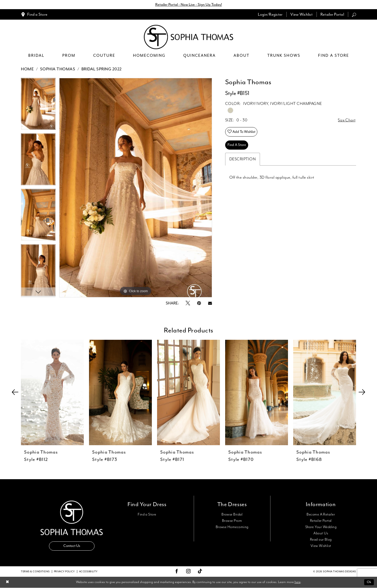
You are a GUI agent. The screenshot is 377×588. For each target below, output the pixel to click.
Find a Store (147, 514)
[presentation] (52, 392)
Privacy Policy (64, 572)
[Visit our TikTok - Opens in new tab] (200, 572)
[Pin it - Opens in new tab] (199, 303)
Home (27, 69)
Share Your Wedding (321, 527)
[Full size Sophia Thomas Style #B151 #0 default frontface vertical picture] (136, 188)
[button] (270, 15)
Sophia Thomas (58, 69)
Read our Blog (321, 540)
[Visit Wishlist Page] (301, 15)
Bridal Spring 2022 (102, 69)
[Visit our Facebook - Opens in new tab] (177, 572)
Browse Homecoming (232, 527)
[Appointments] (34, 15)
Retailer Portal (321, 521)
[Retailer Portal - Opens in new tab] (332, 15)
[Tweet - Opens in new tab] (188, 303)
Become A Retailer (321, 514)
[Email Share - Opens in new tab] (210, 303)
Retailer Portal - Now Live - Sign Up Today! (188, 5)
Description (243, 159)
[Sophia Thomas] (189, 37)
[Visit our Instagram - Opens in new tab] (188, 572)
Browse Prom (232, 521)
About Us (321, 533)
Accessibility (88, 572)
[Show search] (354, 15)
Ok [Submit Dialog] (369, 582)
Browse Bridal (232, 514)
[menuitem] (34, 15)
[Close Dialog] (7, 582)
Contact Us (72, 546)
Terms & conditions (35, 572)
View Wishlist (321, 546)
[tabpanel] (38, 106)
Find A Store (237, 145)
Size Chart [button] (347, 120)
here (298, 582)
